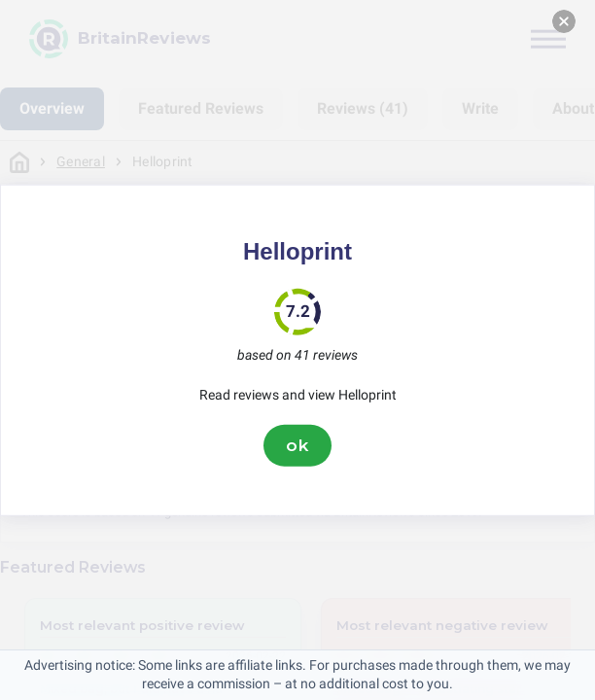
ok (297, 445)
